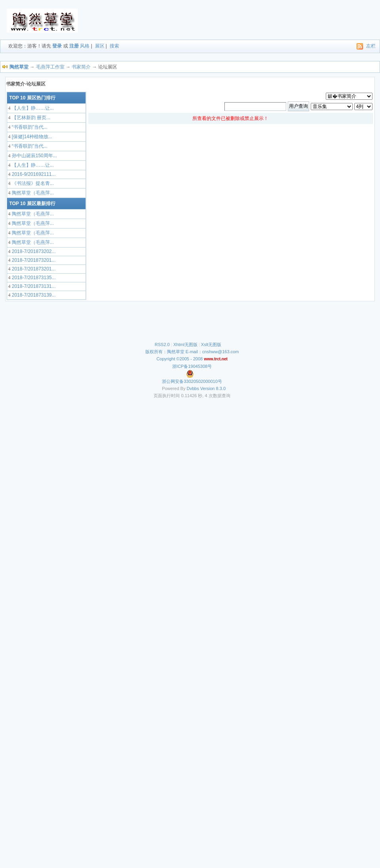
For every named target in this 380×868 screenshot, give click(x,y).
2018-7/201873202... (33, 251)
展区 (100, 46)
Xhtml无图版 (185, 345)
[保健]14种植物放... (31, 137)
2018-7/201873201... (33, 260)
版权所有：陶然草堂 (165, 352)
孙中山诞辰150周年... (33, 156)
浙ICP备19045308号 (192, 366)
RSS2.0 (162, 345)
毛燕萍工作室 (50, 67)
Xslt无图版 (211, 345)
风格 (85, 46)
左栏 (371, 46)
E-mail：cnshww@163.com (212, 352)
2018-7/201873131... (33, 286)
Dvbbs (193, 388)
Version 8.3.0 (213, 388)
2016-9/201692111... (33, 174)
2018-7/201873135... (33, 278)
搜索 (114, 46)
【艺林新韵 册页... (30, 118)
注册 (74, 46)
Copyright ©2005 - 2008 (180, 359)
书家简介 (81, 67)
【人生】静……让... (32, 108)
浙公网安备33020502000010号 (192, 381)
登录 (57, 46)
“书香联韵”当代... (29, 127)
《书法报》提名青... (32, 183)
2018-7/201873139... (33, 295)
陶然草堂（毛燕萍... (32, 193)
